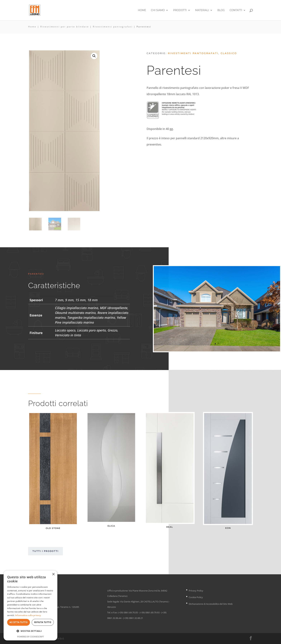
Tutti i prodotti (46, 551)
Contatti (236, 10)
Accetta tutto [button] (19, 622)
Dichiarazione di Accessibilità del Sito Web (211, 604)
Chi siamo (158, 10)
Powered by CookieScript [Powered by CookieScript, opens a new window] (31, 637)
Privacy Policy (196, 591)
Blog (221, 10)
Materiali (202, 10)
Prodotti (180, 10)
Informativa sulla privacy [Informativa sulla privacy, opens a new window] (28, 615)
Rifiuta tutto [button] (43, 622)
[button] (94, 56)
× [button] (53, 574)
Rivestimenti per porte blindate (65, 27)
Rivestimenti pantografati (113, 27)
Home (142, 10)
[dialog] (30, 605)
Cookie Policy (196, 597)
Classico (229, 53)
